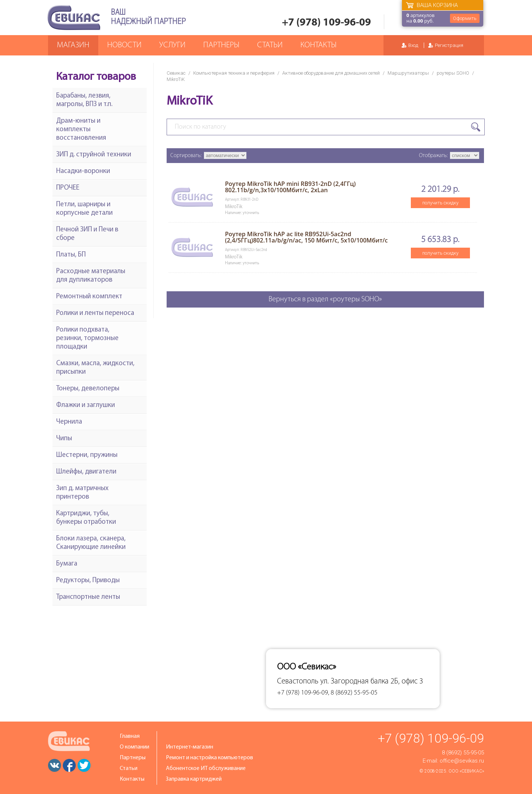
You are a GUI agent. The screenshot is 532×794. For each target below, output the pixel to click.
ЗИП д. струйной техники (94, 155)
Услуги (172, 45)
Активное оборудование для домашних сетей (331, 73)
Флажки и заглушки (86, 405)
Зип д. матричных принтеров (82, 493)
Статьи (270, 45)
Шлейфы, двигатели (86, 472)
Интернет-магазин (190, 747)
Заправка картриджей (194, 779)
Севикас (176, 73)
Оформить (465, 18)
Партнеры (221, 45)
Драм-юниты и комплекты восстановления (81, 130)
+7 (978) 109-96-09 (326, 23)
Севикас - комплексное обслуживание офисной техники (74, 18)
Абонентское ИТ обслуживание (206, 768)
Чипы (64, 439)
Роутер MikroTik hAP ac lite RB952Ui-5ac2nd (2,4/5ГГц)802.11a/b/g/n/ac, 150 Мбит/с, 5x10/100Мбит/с (306, 237)
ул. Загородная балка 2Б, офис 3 (372, 681)
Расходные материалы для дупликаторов (91, 276)
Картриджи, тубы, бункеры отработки (86, 518)
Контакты (318, 45)
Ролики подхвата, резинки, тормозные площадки (87, 338)
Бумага (67, 564)
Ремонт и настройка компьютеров (209, 758)
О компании (134, 747)
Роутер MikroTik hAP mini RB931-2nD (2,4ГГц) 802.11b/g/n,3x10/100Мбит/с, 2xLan (290, 187)
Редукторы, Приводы (88, 581)
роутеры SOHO (453, 73)
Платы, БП (71, 255)
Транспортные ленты (88, 597)
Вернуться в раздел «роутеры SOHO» (325, 299)
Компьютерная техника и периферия (234, 73)
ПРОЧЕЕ (68, 188)
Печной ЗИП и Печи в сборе (87, 234)
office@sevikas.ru (462, 761)
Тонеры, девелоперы (88, 389)
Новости (124, 45)
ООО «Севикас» (466, 771)
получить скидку (440, 203)
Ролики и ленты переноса (95, 313)
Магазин (73, 45)
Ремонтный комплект (89, 297)
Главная (130, 736)
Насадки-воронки (83, 171)
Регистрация (449, 45)
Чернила (69, 422)
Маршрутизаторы (408, 73)
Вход (413, 45)
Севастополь (298, 681)
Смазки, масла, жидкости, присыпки (95, 368)
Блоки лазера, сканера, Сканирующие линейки (91, 543)
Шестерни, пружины (87, 455)
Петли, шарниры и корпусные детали (84, 209)
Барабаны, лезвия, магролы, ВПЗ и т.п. (84, 100)
